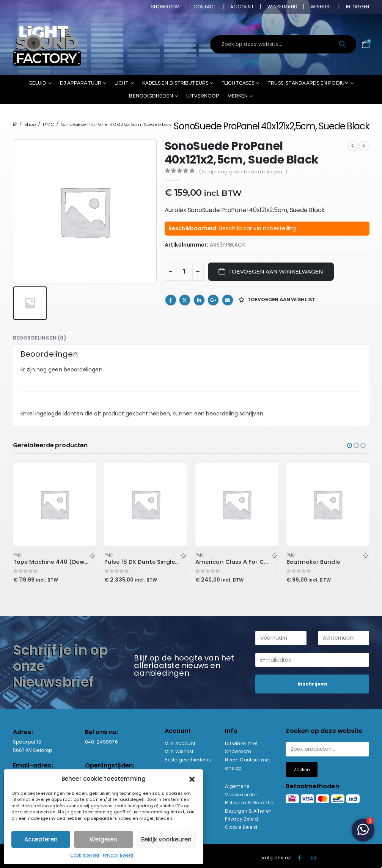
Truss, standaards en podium (308, 83)
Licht (122, 83)
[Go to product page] (55, 504)
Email (228, 300)
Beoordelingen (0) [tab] (39, 338)
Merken (238, 96)
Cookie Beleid (241, 827)
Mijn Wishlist (179, 751)
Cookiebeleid (85, 855)
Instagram (314, 858)
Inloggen (358, 7)
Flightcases (238, 83)
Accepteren (41, 839)
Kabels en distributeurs (175, 83)
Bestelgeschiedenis (188, 760)
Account (242, 7)
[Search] (343, 44)
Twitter (185, 300)
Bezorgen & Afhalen (248, 811)
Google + (213, 300)
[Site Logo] (47, 44)
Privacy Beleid (118, 855)
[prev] (353, 146)
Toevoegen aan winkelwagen (276, 272)
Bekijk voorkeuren (166, 839)
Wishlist (321, 7)
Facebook (171, 300)
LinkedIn (199, 300)
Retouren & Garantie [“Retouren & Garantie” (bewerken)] (249, 803)
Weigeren (103, 839)
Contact (205, 7)
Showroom (165, 7)
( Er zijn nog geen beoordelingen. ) (243, 172)
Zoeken (302, 770)
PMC (18, 555)
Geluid (38, 83)
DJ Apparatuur (81, 83)
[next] (364, 146)
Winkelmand (282, 7)
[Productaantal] (184, 272)
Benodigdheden (151, 96)
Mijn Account (180, 743)
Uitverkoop (203, 96)
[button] (192, 779)
